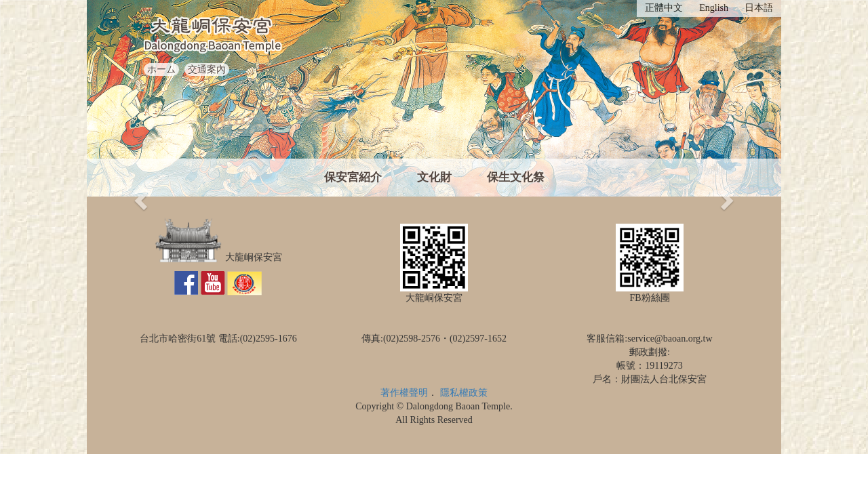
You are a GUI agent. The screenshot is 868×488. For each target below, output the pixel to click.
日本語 (759, 8)
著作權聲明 (404, 393)
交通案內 (207, 69)
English (714, 8)
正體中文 (664, 8)
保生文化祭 (516, 177)
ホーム (161, 69)
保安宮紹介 (353, 177)
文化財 (434, 177)
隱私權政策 (464, 393)
